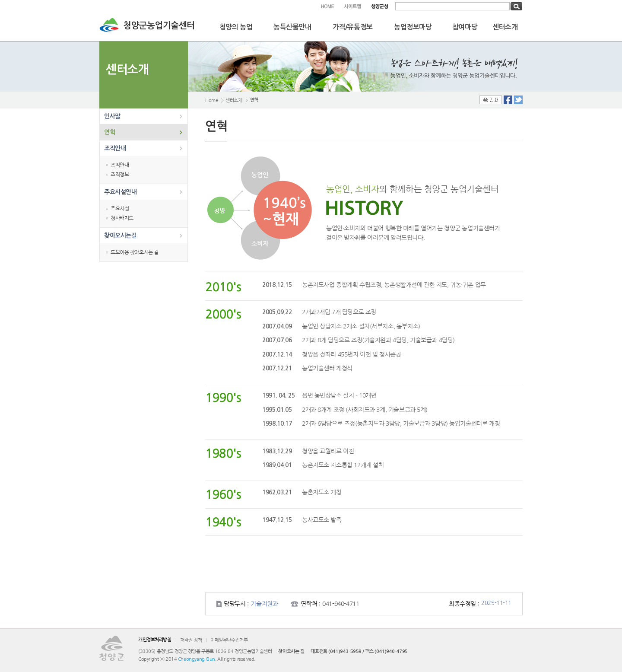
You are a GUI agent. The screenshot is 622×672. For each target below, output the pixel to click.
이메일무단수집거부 (229, 640)
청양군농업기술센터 (159, 25)
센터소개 (505, 27)
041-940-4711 (341, 604)
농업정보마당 (413, 27)
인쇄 (491, 100)
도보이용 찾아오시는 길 (135, 252)
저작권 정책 (191, 640)
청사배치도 (122, 218)
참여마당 (465, 27)
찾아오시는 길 (291, 651)
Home (211, 100)
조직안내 (115, 148)
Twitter (518, 100)
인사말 (112, 116)
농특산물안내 (292, 27)
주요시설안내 (120, 192)
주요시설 (120, 209)
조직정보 (120, 175)
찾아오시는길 (120, 236)
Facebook (508, 100)
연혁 (109, 132)
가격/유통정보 (353, 27)
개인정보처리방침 (155, 640)
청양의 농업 (236, 27)
